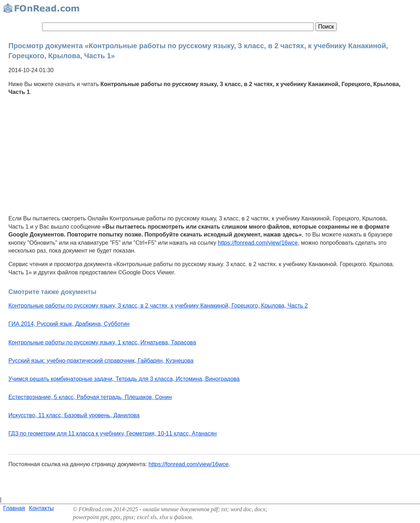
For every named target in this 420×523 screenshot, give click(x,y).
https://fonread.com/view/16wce (258, 243)
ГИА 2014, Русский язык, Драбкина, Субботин (69, 324)
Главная (14, 508)
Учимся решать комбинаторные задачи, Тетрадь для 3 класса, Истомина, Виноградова (124, 379)
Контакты (41, 508)
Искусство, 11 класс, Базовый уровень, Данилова (74, 415)
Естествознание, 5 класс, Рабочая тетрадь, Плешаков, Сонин (90, 397)
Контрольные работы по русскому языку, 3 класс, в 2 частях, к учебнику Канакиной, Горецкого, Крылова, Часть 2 (158, 306)
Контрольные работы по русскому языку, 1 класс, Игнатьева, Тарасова (102, 342)
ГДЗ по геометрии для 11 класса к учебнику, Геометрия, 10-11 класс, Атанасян (113, 434)
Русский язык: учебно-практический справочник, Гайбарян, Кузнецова (101, 361)
